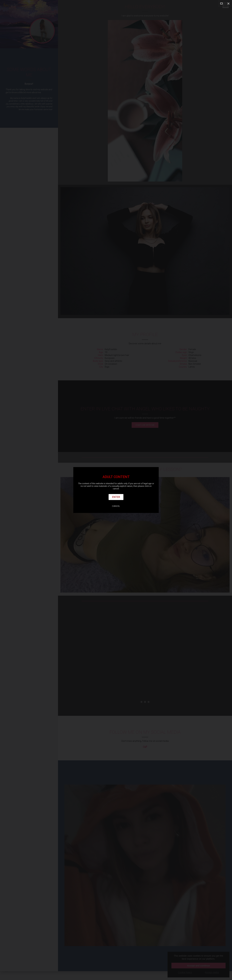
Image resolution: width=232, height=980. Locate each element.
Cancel (116, 506)
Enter (116, 497)
